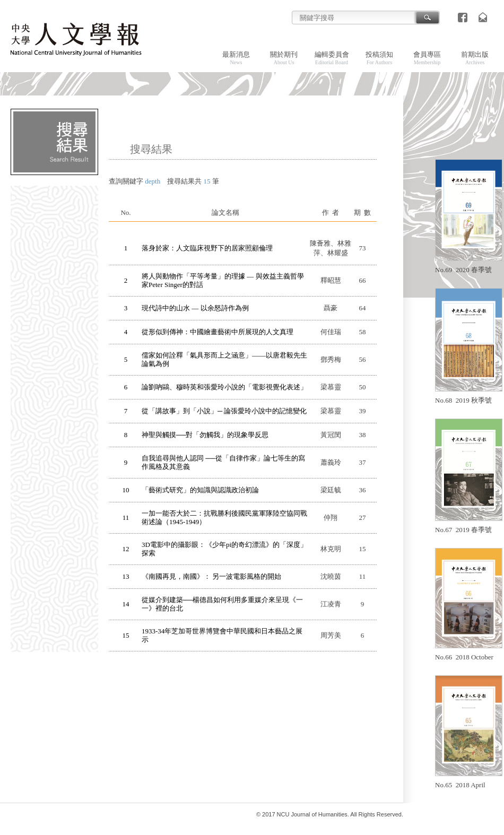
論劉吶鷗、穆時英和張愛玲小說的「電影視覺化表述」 (224, 387)
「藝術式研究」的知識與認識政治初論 (200, 490)
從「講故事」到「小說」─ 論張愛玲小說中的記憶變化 (224, 411)
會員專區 (427, 58)
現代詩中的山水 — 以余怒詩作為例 (195, 308)
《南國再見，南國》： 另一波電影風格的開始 (211, 576)
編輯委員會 (332, 58)
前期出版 (475, 58)
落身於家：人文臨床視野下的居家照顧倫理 (207, 248)
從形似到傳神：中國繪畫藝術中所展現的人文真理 (218, 332)
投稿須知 (379, 58)
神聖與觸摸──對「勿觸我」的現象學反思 (205, 435)
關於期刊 (284, 58)
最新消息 (236, 58)
